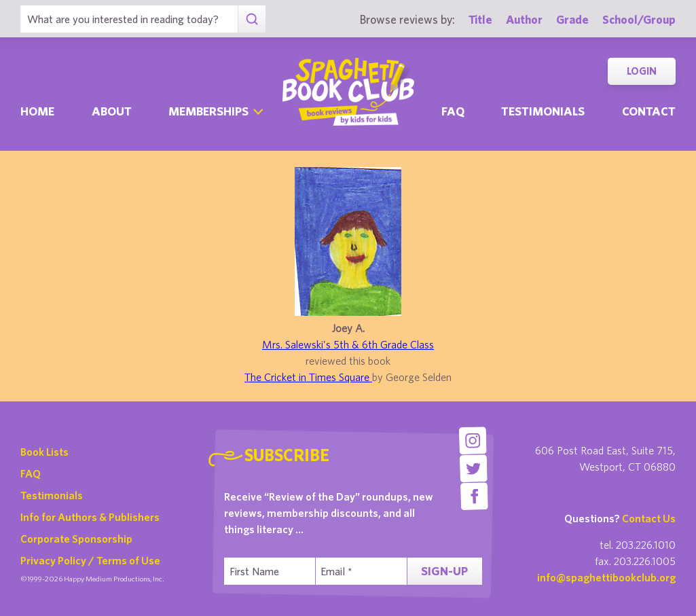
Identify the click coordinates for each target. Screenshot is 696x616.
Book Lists (44, 452)
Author (524, 19)
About (112, 111)
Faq (453, 111)
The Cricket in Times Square (308, 377)
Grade (572, 19)
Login (642, 71)
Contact (649, 111)
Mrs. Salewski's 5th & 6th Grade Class (348, 344)
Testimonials (543, 111)
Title (480, 19)
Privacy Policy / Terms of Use (90, 560)
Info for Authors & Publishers (90, 517)
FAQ (31, 473)
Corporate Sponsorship (76, 539)
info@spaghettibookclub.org (606, 577)
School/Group (639, 19)
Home (37, 111)
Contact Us (649, 518)
